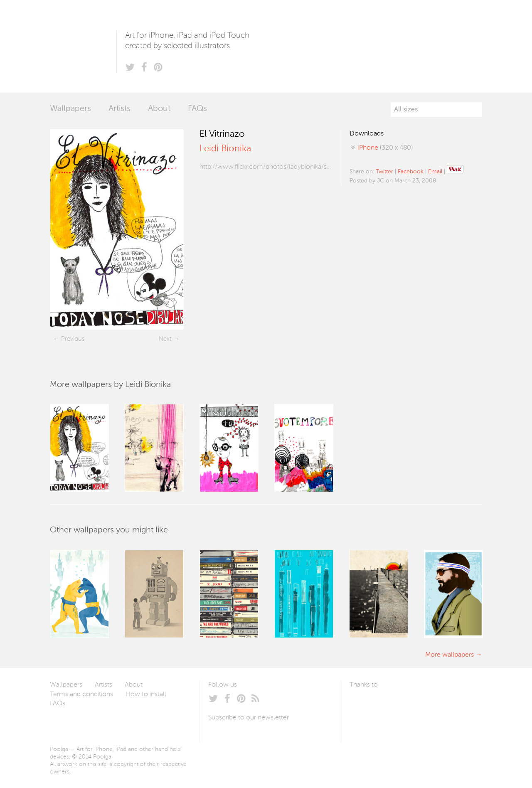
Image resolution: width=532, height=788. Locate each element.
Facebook (411, 172)
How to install (146, 694)
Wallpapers (70, 109)
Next (165, 339)
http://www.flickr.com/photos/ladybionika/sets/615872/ (266, 167)
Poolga (83, 46)
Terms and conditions (81, 694)
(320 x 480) (385, 148)
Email (435, 172)
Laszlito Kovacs (364, 704)
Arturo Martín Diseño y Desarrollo (393, 704)
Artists (119, 109)
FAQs (197, 109)
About (159, 109)
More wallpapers (449, 655)
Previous (73, 339)
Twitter (384, 172)
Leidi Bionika (225, 149)
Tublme (427, 704)
